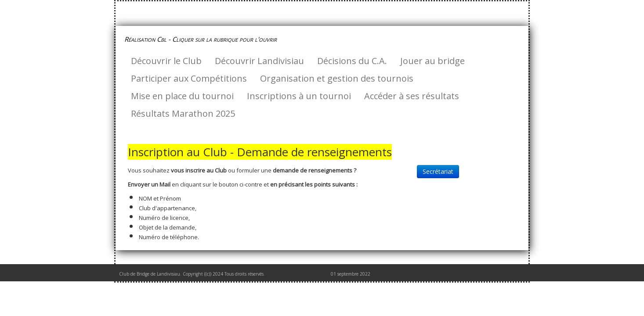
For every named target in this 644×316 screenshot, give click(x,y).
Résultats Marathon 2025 (183, 113)
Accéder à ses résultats (412, 96)
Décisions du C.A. (352, 61)
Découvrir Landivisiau (259, 61)
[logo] (204, 39)
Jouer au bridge (432, 61)
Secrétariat (438, 171)
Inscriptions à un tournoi (299, 96)
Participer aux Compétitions (189, 78)
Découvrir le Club (166, 61)
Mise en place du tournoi (182, 96)
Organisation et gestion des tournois (337, 78)
